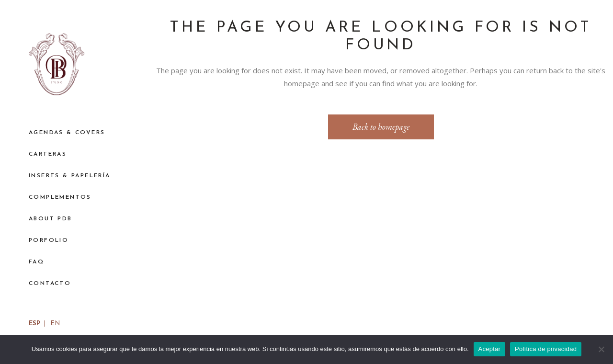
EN (55, 324)
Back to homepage (381, 127)
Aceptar (490, 349)
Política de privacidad (546, 349)
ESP (34, 324)
